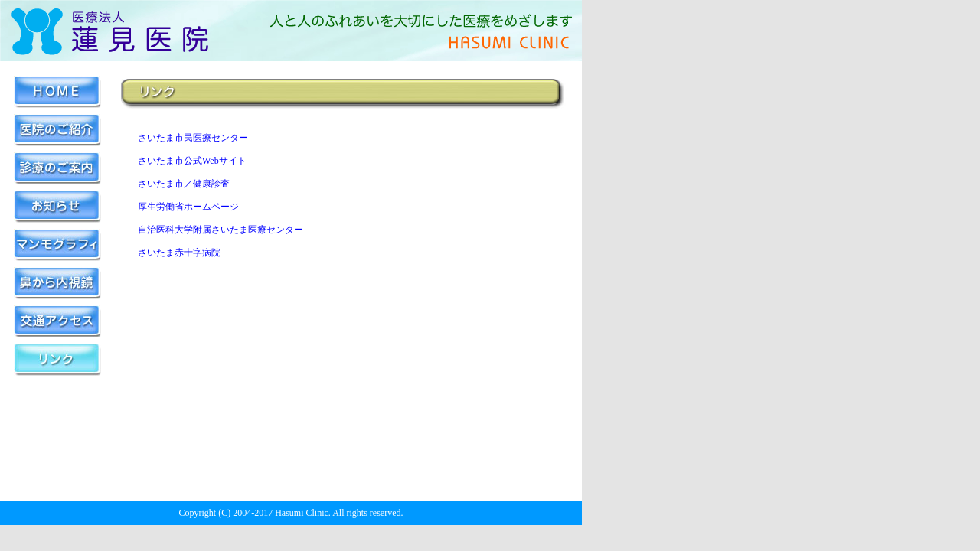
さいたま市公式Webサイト (192, 161)
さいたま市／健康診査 (184, 184)
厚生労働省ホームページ (188, 207)
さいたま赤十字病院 (179, 253)
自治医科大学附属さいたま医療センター (220, 230)
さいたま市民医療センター (193, 138)
